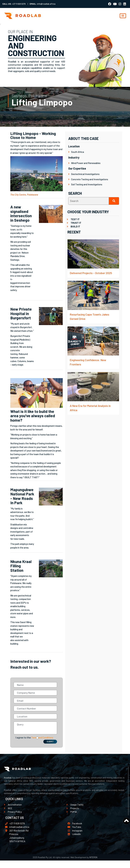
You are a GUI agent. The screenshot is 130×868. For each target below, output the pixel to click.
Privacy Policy (15, 812)
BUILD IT (75, 226)
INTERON (93, 857)
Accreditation (15, 805)
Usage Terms (77, 805)
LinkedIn (76, 834)
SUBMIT (50, 741)
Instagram (77, 831)
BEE (10, 808)
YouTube (77, 827)
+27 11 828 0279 (17, 823)
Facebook (77, 823)
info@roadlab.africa (19, 827)
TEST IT (75, 219)
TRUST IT (76, 223)
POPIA (73, 812)
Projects (75, 808)
